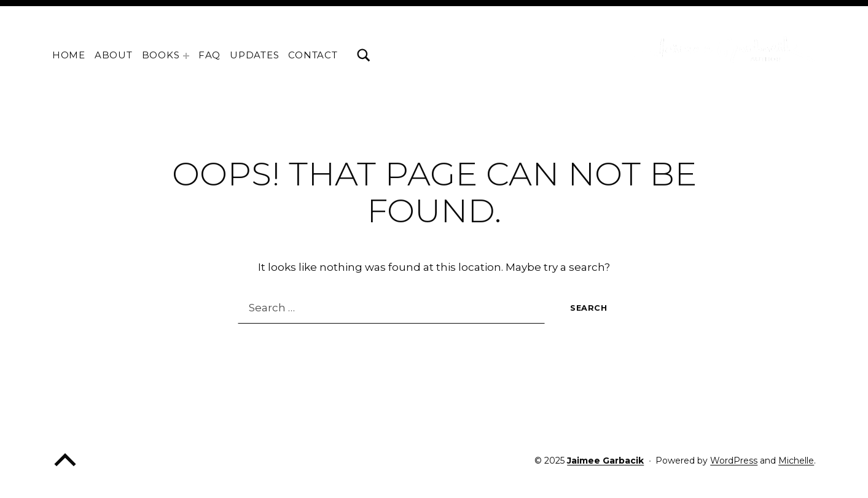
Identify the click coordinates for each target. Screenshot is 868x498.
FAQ (209, 55)
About (114, 55)
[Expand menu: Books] (186, 56)
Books (161, 55)
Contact (313, 55)
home (69, 55)
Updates (254, 55)
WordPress (734, 461)
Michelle (796, 461)
